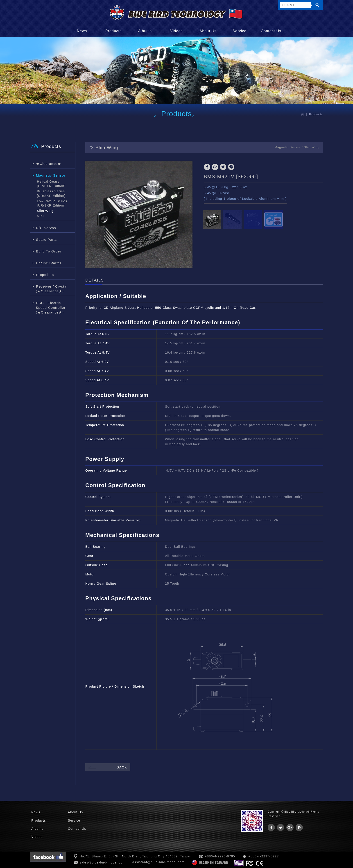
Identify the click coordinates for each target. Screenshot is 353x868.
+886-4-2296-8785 (220, 857)
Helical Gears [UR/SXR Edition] (51, 184)
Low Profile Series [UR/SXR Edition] (52, 204)
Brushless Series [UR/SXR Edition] (51, 194)
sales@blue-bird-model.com (103, 863)
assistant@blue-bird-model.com (158, 862)
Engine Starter (49, 263)
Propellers (45, 275)
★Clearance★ (49, 164)
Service (240, 31)
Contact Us (271, 31)
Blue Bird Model (176, 13)
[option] (139, 215)
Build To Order (49, 251)
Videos (176, 31)
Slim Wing (45, 211)
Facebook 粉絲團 (48, 857)
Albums (145, 31)
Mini (40, 216)
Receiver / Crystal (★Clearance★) (52, 289)
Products (114, 31)
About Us (208, 31)
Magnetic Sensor (51, 176)
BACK (107, 768)
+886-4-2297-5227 (264, 857)
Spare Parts (46, 240)
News (82, 31)
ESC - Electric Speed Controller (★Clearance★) (51, 308)
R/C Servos (46, 228)
